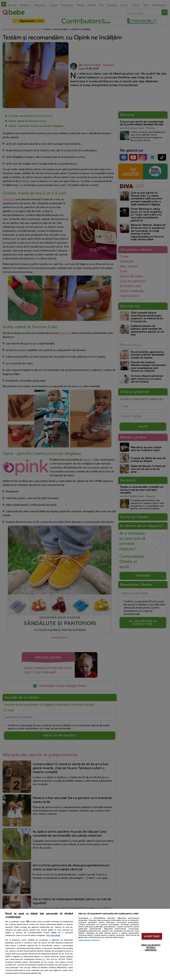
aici (44, 959)
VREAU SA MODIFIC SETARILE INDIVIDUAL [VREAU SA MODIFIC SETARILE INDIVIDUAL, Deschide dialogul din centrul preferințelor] (151, 947)
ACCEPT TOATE (152, 936)
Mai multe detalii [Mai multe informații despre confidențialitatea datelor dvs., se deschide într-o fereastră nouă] (53, 935)
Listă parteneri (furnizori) (89, 940)
